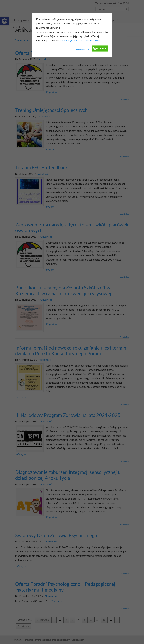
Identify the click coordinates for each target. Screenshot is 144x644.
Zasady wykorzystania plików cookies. (80, 40)
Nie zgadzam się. (82, 49)
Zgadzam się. (100, 48)
